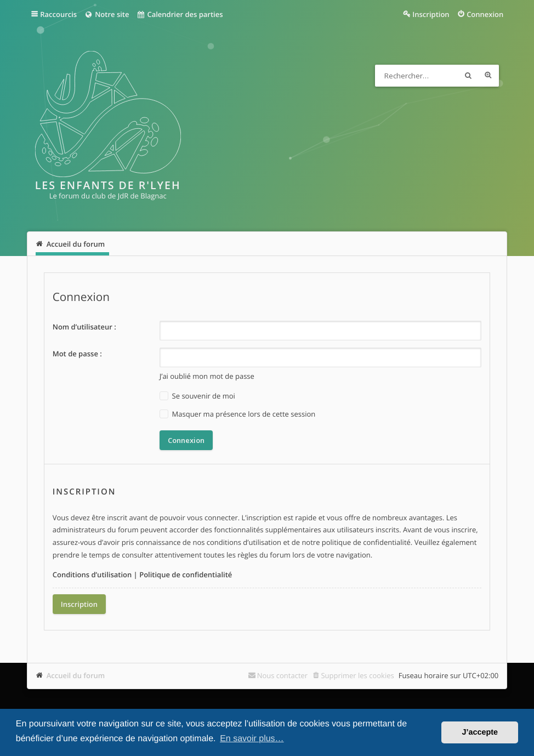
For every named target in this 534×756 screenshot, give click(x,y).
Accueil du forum (76, 675)
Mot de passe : (77, 354)
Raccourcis (58, 14)
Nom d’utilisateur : (84, 327)
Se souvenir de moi (197, 396)
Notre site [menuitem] (107, 14)
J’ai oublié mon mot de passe (207, 376)
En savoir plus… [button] (252, 739)
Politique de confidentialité (186, 575)
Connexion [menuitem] (485, 14)
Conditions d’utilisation (92, 575)
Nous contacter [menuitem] (283, 675)
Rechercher (468, 76)
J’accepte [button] (480, 732)
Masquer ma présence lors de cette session (238, 414)
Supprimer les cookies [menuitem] (357, 675)
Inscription (79, 604)
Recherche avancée (488, 76)
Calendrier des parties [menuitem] (180, 14)
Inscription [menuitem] (431, 14)
